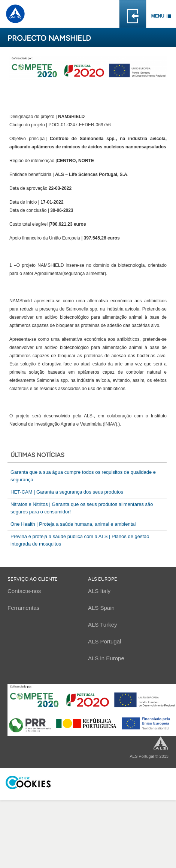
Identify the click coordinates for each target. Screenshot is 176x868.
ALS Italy (99, 591)
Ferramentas (23, 608)
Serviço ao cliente (33, 579)
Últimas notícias (37, 455)
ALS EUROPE (103, 579)
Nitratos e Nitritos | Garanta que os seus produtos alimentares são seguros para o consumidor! (82, 508)
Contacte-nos (24, 591)
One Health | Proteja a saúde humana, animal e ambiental (73, 524)
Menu (158, 16)
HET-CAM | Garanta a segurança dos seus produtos (67, 492)
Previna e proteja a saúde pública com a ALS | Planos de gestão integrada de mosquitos (80, 540)
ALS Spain (101, 608)
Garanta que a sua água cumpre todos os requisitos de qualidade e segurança (83, 476)
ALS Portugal (104, 641)
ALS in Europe (106, 658)
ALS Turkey (103, 625)
